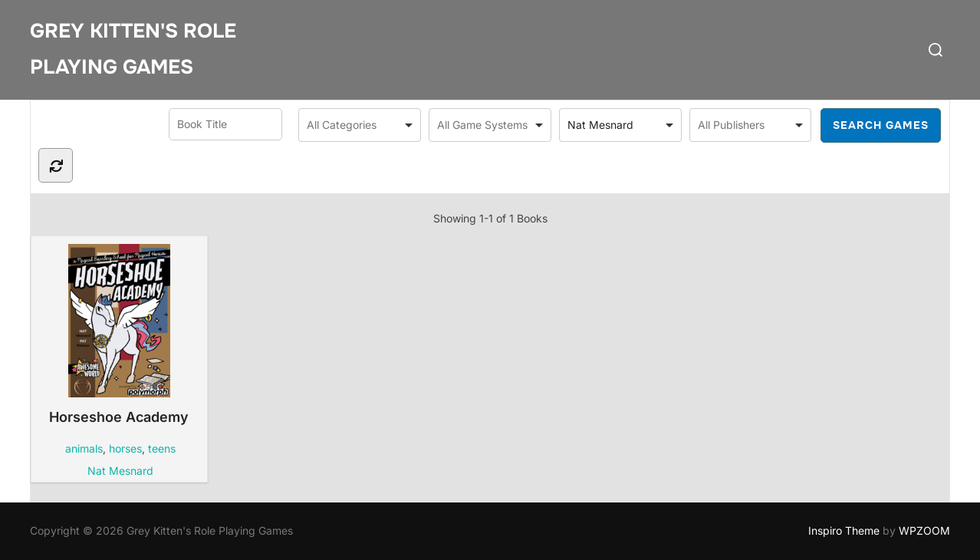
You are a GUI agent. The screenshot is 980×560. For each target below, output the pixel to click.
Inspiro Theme (844, 530)
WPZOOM (924, 530)
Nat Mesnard (120, 471)
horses (125, 448)
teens (162, 448)
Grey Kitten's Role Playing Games (133, 49)
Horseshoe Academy (119, 334)
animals (84, 448)
